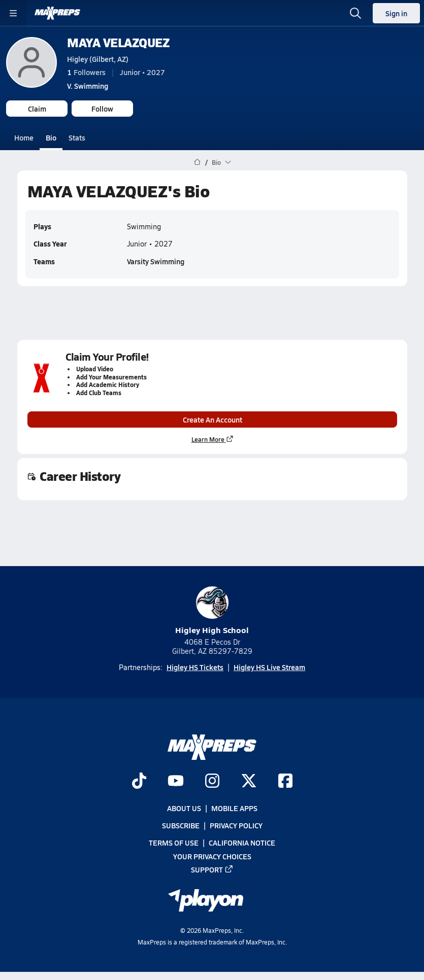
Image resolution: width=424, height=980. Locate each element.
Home (24, 137)
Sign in (396, 13)
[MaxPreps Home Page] (197, 162)
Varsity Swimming (156, 261)
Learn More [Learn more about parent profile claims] (212, 439)
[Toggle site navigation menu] (13, 13)
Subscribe (181, 825)
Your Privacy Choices (212, 856)
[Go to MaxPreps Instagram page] (212, 782)
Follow (102, 109)
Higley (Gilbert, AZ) (98, 59)
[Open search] (355, 13)
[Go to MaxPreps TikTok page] (139, 782)
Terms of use (174, 843)
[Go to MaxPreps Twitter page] (249, 782)
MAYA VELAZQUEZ (118, 42)
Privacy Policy (236, 825)
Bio (51, 137)
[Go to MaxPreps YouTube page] (176, 782)
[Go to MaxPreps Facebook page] (285, 782)
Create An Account (212, 419)
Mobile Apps (234, 808)
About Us (184, 808)
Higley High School (212, 611)
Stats (77, 137)
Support (212, 869)
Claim (37, 109)
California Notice (242, 843)
